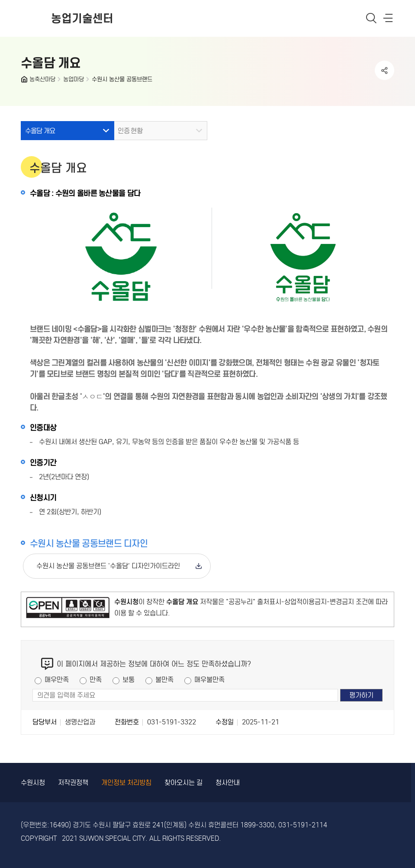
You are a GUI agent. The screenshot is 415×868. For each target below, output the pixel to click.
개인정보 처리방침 (126, 783)
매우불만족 (209, 680)
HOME (25, 81)
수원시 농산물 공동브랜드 (122, 79)
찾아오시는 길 (183, 783)
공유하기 (384, 70)
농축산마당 (42, 79)
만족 (96, 680)
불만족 (164, 680)
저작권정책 (73, 783)
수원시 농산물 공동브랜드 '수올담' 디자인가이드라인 (108, 566)
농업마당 (74, 79)
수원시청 (33, 783)
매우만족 (57, 680)
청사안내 (228, 783)
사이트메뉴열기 (389, 20)
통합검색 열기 (372, 18)
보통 (129, 680)
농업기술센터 (82, 18)
